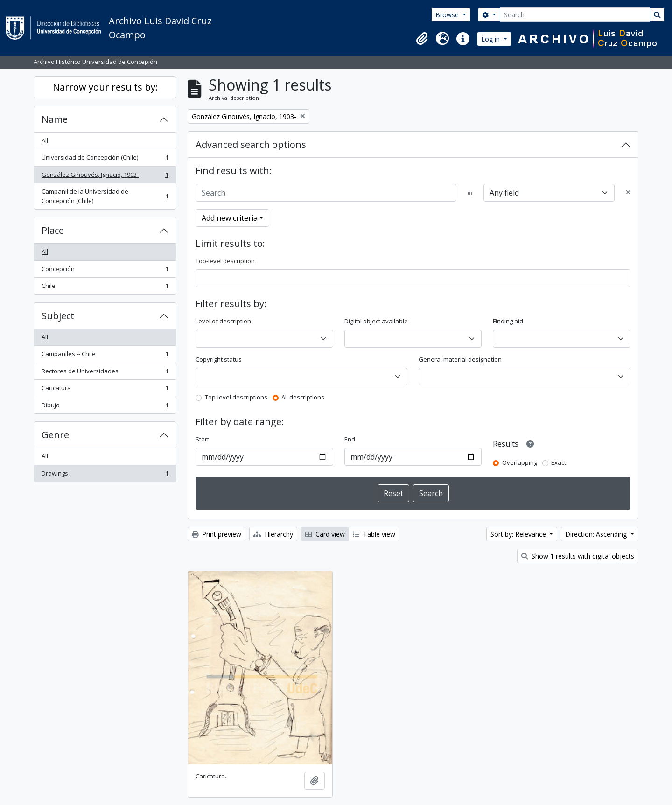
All (45, 140)
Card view (325, 534)
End (350, 439)
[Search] (575, 15)
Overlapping (520, 462)
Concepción (105, 271)
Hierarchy (273, 534)
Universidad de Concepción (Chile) (105, 159)
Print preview (217, 534)
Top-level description (225, 261)
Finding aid (508, 321)
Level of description (223, 321)
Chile (105, 288)
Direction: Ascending (597, 534)
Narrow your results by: (105, 87)
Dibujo (105, 407)
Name (55, 119)
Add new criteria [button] (230, 218)
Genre (55, 435)
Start (202, 439)
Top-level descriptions (236, 397)
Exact (559, 462)
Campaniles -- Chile (105, 356)
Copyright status (219, 359)
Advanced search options (251, 144)
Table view (374, 534)
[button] (422, 39)
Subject (58, 316)
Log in (491, 39)
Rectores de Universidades (105, 373)
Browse (448, 15)
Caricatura (105, 390)
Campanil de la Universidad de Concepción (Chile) (105, 196)
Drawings (105, 475)
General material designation (460, 359)
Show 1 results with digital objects (578, 556)
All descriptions (303, 397)
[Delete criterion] (628, 193)
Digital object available (376, 321)
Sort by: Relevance (519, 534)
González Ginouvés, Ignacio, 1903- (105, 177)
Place (53, 230)
